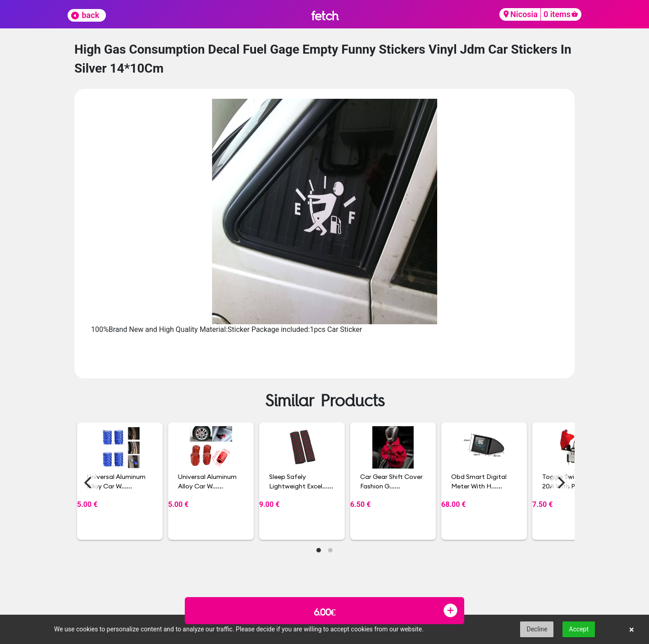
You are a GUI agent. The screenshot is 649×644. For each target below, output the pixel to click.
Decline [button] (537, 629)
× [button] (632, 630)
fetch (325, 16)
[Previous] (89, 483)
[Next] (560, 483)
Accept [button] (579, 629)
